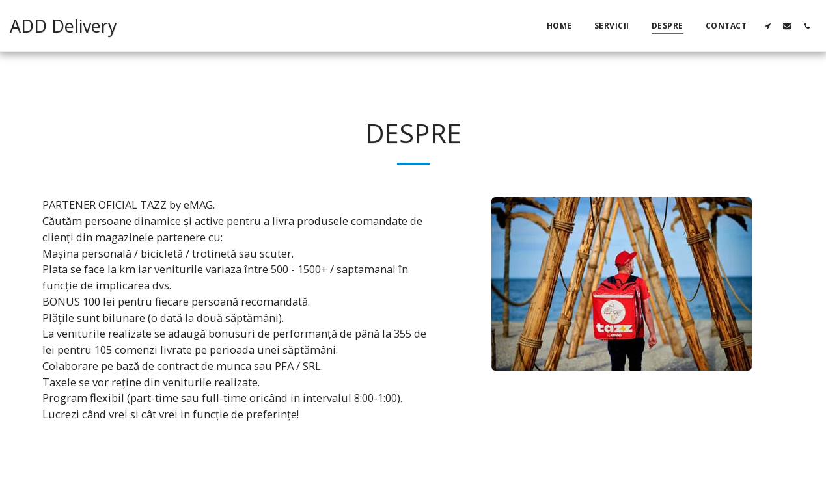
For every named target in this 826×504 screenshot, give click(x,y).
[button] (767, 26)
